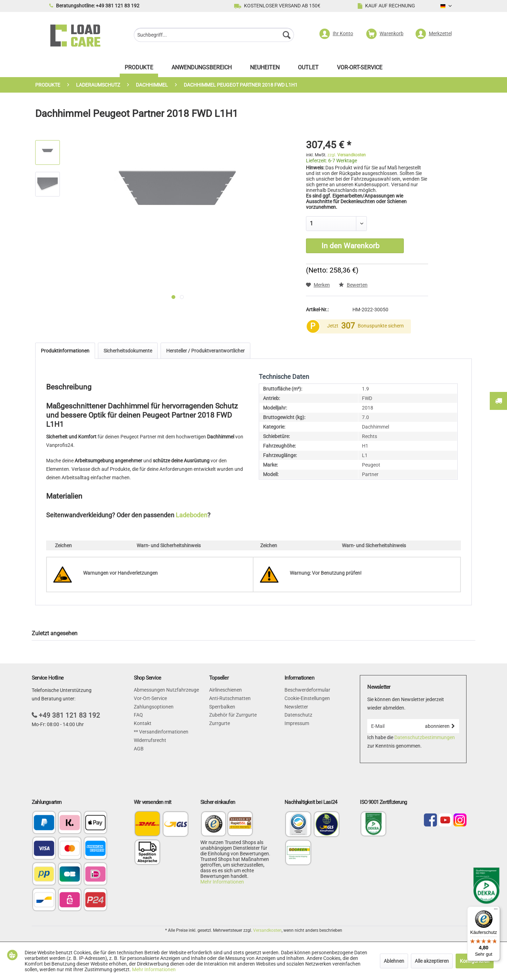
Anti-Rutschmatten (230, 698)
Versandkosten (267, 930)
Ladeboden (192, 515)
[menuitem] (214, 36)
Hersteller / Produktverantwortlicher (205, 351)
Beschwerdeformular (307, 690)
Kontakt (143, 723)
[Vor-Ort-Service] (360, 69)
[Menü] (496, 911)
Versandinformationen (163, 732)
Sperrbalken (222, 707)
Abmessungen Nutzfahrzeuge (166, 690)
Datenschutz (298, 715)
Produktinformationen (65, 351)
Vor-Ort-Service (150, 698)
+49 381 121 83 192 (69, 715)
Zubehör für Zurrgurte (233, 715)
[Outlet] (308, 69)
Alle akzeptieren (432, 961)
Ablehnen (394, 961)
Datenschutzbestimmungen (425, 737)
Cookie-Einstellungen (307, 698)
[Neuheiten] (265, 69)
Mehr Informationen (222, 882)
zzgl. (347, 155)
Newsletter (296, 707)
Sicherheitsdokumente (128, 351)
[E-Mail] (394, 726)
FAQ (138, 715)
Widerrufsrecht (150, 740)
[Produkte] (139, 69)
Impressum (297, 723)
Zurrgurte (220, 723)
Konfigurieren (475, 961)
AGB (139, 749)
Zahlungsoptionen (154, 707)
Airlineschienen (226, 690)
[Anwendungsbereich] (202, 69)
